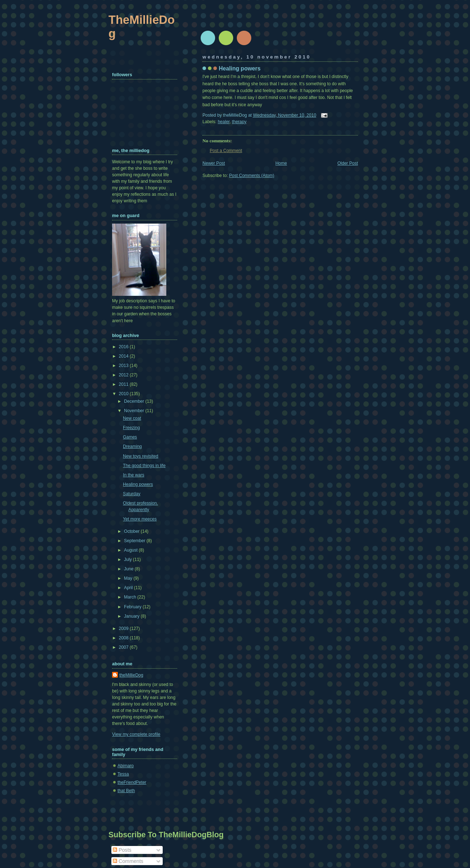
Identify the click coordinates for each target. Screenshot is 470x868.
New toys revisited (141, 456)
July (129, 560)
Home (281, 163)
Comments (128, 861)
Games (130, 437)
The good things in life (144, 466)
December (135, 401)
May (129, 578)
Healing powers (240, 68)
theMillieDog (131, 675)
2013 (124, 366)
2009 (124, 629)
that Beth (126, 791)
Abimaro (126, 766)
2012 (124, 375)
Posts (122, 850)
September (135, 541)
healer (224, 122)
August (131, 550)
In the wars (134, 475)
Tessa (123, 774)
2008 (124, 638)
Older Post (348, 163)
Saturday (132, 494)
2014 (124, 356)
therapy (239, 122)
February (133, 607)
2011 (124, 384)
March (131, 597)
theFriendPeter (132, 782)
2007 (124, 647)
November (135, 411)
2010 (124, 394)
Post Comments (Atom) (252, 176)
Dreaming (132, 446)
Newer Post (214, 163)
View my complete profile (136, 734)
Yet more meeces (140, 519)
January (132, 616)
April (129, 588)
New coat (132, 418)
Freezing (131, 428)
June (129, 569)
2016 (124, 347)
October (132, 531)
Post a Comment (226, 151)
